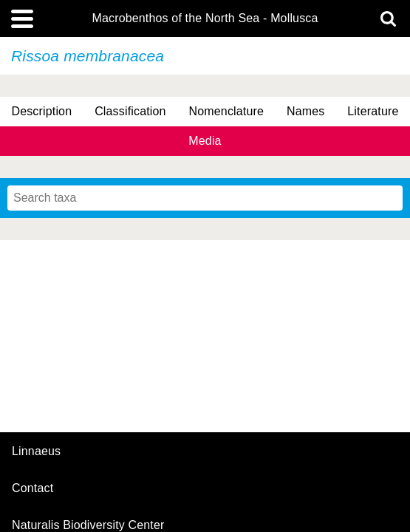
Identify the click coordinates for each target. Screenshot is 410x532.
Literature (373, 111)
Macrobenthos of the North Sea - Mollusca (205, 18)
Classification (130, 111)
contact (33, 488)
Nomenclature (227, 111)
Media (205, 141)
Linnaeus (36, 451)
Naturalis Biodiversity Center (88, 525)
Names (305, 111)
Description (41, 111)
